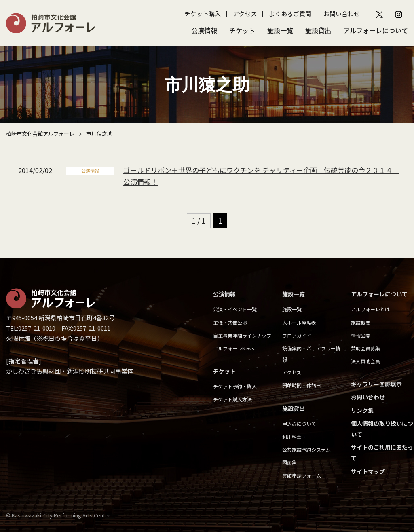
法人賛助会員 (365, 361)
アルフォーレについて (376, 30)
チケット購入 (203, 14)
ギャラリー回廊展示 (376, 384)
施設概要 (361, 322)
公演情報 (204, 30)
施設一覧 (280, 30)
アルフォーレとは (370, 309)
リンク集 (362, 410)
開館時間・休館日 (302, 385)
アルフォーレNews (233, 348)
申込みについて (299, 423)
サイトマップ (368, 471)
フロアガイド (297, 335)
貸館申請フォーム (302, 476)
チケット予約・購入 (235, 386)
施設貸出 (318, 30)
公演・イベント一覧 (235, 309)
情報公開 (361, 335)
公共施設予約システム (306, 449)
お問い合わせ (342, 14)
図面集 (289, 462)
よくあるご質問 (290, 14)
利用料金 (292, 436)
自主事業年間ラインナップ (242, 335)
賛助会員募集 (365, 348)
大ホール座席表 (299, 322)
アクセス (245, 14)
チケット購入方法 (232, 399)
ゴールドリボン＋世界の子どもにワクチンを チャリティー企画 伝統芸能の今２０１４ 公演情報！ (260, 176)
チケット (242, 30)
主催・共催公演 (230, 322)
